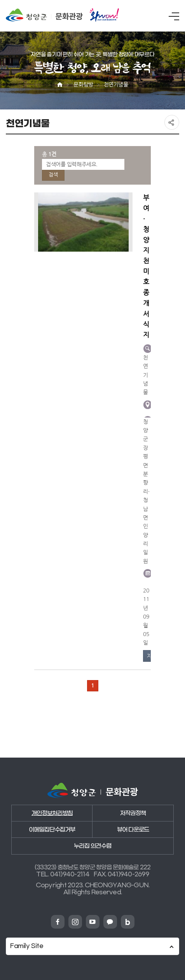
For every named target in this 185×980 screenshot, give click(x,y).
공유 (172, 122)
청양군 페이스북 (58, 922)
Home (60, 85)
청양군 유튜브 (93, 922)
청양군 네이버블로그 (128, 922)
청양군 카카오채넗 (110, 922)
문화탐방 (83, 85)
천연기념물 (116, 85)
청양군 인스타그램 (75, 922)
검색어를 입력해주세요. (72, 164)
